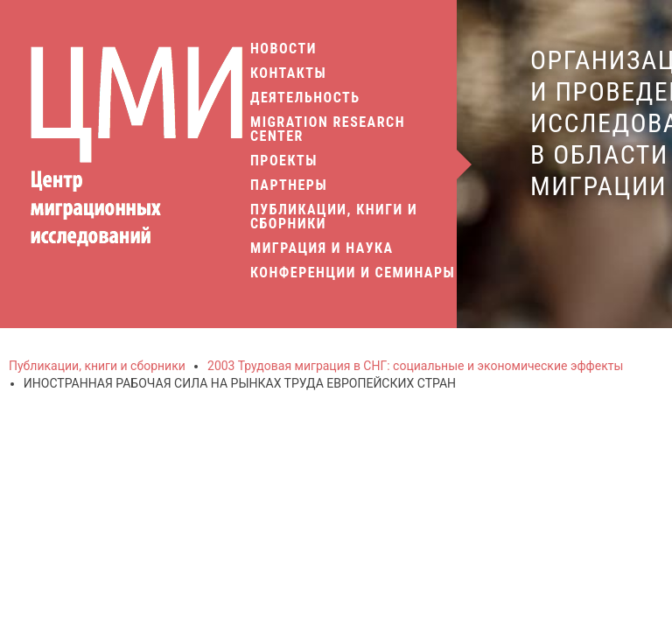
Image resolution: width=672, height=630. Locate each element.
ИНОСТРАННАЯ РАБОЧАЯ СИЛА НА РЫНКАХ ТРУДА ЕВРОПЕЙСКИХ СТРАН (240, 383)
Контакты (288, 73)
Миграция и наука (324, 248)
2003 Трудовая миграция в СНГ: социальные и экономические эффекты (415, 366)
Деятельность (305, 98)
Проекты (284, 161)
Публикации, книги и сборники (334, 217)
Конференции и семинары (353, 273)
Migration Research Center (328, 129)
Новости (283, 49)
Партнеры (289, 185)
